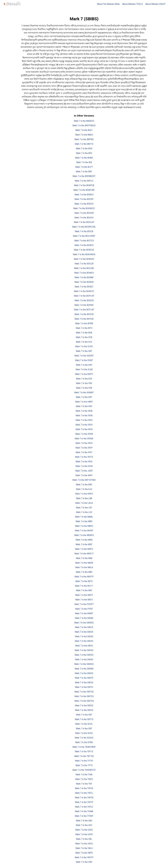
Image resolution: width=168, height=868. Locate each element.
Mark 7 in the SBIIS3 (84, 655)
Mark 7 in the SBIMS (84, 669)
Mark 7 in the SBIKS (84, 659)
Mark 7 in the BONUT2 (84, 291)
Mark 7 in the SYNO (84, 742)
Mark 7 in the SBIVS (84, 710)
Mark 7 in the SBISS (84, 682)
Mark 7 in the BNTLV (84, 181)
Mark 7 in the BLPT (84, 167)
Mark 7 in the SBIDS (84, 632)
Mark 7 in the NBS (84, 572)
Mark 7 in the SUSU (84, 733)
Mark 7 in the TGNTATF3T (84, 770)
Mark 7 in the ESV (84, 379)
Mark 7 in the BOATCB (84, 185)
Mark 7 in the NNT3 (84, 600)
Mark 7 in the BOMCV (84, 273)
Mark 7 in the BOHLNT (84, 222)
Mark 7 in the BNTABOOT (84, 176)
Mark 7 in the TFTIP (84, 761)
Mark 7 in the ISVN (84, 466)
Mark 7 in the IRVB (84, 416)
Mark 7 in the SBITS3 (84, 696)
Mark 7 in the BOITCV (84, 241)
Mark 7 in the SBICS (84, 627)
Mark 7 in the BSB (84, 333)
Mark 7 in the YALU (84, 848)
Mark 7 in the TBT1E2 (84, 756)
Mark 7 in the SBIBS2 (84, 623)
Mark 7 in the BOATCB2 (84, 190)
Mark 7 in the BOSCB (84, 300)
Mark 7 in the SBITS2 (84, 692)
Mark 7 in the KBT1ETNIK (84, 480)
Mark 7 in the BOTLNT (84, 310)
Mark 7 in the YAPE (84, 853)
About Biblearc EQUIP (155, 4)
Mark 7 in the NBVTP (84, 577)
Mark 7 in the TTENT (84, 816)
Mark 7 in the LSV (84, 512)
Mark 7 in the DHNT (84, 360)
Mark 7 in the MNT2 (84, 549)
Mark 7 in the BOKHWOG (84, 254)
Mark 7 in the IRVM (84, 434)
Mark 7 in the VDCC (84, 844)
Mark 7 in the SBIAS (84, 618)
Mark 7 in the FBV (84, 383)
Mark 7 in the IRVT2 (84, 457)
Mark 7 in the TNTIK (84, 788)
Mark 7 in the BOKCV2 (84, 250)
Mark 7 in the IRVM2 (84, 439)
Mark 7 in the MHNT (84, 531)
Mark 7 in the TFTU (84, 765)
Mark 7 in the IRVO (84, 443)
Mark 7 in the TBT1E (84, 752)
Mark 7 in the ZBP (84, 862)
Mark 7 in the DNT (84, 365)
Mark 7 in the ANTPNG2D (84, 126)
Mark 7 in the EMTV (84, 374)
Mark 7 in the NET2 (84, 581)
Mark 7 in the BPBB (84, 323)
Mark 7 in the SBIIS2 (84, 650)
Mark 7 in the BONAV (84, 277)
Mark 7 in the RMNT (84, 613)
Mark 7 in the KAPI (84, 475)
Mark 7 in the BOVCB (84, 314)
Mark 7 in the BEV (84, 153)
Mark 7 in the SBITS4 (84, 701)
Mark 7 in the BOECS (84, 204)
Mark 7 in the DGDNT (84, 356)
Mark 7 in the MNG (84, 540)
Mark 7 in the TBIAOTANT (84, 747)
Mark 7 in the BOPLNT (84, 296)
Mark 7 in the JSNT (84, 471)
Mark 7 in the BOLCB (84, 264)
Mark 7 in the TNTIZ (84, 807)
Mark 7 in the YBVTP (84, 857)
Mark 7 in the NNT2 (84, 595)
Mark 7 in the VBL (84, 839)
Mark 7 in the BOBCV (84, 195)
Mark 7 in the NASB (84, 563)
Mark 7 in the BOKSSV (84, 259)
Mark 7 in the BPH (84, 328)
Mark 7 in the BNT (84, 172)
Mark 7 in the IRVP (84, 448)
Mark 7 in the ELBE (84, 369)
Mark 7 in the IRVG (84, 420)
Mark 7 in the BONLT (84, 287)
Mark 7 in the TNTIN (84, 798)
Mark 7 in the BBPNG (84, 139)
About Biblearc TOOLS (133, 4)
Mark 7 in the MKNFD (84, 535)
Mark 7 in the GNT (84, 397)
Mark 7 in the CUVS (84, 346)
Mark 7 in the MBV (84, 521)
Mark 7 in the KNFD (84, 494)
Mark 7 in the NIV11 (84, 586)
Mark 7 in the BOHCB (84, 213)
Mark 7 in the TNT (84, 784)
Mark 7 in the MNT (84, 544)
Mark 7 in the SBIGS (84, 636)
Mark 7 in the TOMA (84, 811)
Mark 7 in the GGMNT (84, 393)
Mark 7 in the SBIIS (84, 646)
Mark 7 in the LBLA (84, 503)
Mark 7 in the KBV (84, 485)
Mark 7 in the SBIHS (84, 641)
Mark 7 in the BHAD (84, 158)
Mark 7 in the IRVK (84, 429)
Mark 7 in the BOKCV (84, 245)
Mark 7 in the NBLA (84, 567)
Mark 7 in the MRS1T (84, 554)
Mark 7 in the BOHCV (84, 218)
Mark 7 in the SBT (84, 715)
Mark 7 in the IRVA (84, 411)
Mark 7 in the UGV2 (84, 830)
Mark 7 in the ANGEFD (84, 121)
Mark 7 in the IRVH (84, 425)
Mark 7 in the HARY (84, 402)
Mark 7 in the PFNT (84, 609)
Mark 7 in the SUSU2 (84, 738)
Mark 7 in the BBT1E (84, 144)
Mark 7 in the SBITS (84, 687)
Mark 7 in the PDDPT (84, 604)
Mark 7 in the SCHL (84, 724)
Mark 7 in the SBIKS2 (84, 664)
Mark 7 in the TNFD (84, 779)
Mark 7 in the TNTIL (84, 793)
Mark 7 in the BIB (84, 162)
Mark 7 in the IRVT (84, 452)
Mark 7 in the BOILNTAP (84, 236)
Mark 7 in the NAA (84, 558)
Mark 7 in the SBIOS (84, 673)
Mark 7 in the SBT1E (84, 719)
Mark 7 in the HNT (84, 406)
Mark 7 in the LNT (84, 508)
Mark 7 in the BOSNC (84, 305)
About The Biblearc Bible (108, 4)
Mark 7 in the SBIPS (84, 678)
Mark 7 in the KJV (84, 489)
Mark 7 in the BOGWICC (84, 208)
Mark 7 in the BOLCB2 (84, 268)
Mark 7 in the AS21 (84, 130)
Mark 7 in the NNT (84, 590)
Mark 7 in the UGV (84, 825)
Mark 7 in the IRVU (84, 462)
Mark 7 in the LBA (84, 498)
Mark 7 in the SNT (84, 729)
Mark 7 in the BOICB (84, 231)
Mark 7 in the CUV (84, 342)
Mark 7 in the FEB (84, 388)
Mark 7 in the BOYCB (84, 319)
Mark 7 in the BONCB (84, 282)
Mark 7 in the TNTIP (84, 802)
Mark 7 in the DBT (84, 351)
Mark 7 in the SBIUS (84, 706)
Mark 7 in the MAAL (84, 517)
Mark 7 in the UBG (84, 821)
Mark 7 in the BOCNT (84, 199)
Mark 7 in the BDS (84, 149)
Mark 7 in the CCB (84, 337)
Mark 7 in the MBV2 (84, 526)
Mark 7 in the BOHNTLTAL (84, 227)
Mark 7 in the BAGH (84, 135)
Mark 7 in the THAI (84, 775)
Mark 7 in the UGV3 (84, 834)
